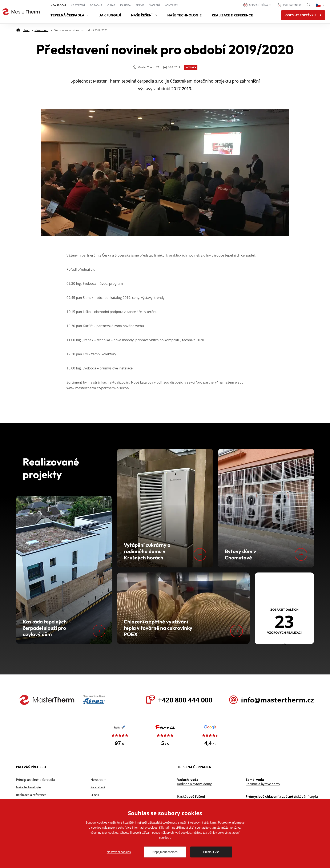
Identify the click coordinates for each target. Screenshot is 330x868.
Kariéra (125, 5)
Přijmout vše (211, 852)
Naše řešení (144, 15)
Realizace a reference (31, 795)
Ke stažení (78, 5)
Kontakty (171, 5)
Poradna (96, 5)
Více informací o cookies (142, 828)
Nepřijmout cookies (165, 852)
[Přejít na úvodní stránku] (21, 12)
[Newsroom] (41, 30)
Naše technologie (184, 15)
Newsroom (58, 5)
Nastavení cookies (119, 852)
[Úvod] (26, 30)
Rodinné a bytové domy (194, 784)
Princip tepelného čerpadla (35, 780)
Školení (154, 5)
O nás (111, 5)
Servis (140, 5)
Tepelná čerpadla (70, 15)
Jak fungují (110, 15)
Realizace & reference (232, 15)
